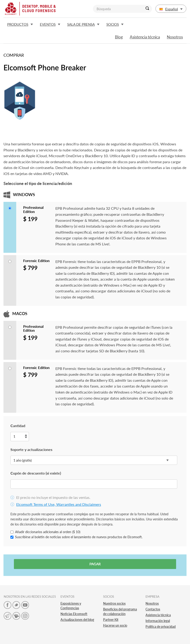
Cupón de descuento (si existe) (36, 473)
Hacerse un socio (115, 625)
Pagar (95, 564)
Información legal (158, 621)
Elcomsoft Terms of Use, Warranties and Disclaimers (59, 504)
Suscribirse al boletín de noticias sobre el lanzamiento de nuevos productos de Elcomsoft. (76, 537)
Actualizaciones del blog (77, 620)
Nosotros (175, 37)
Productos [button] (20, 24)
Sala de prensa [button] (83, 24)
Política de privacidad (161, 627)
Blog (119, 37)
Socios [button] (115, 24)
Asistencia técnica (145, 37)
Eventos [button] (50, 24)
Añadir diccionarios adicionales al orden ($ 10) (45, 532)
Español (171, 9)
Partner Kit (111, 620)
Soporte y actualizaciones (31, 449)
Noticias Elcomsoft (74, 614)
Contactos (153, 609)
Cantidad (18, 426)
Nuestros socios (114, 603)
